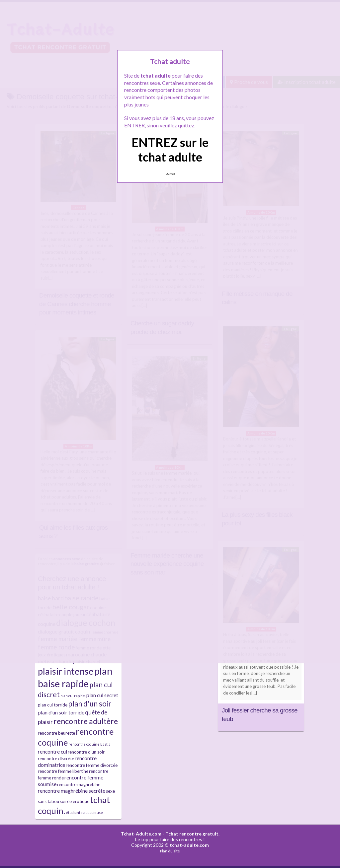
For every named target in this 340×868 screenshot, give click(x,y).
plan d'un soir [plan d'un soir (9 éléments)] (90, 704)
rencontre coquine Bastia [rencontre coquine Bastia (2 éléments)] (89, 744)
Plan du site (170, 851)
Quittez (170, 174)
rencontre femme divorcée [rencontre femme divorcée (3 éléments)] (92, 765)
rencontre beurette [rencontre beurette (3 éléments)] (56, 733)
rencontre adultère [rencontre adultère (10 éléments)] (86, 721)
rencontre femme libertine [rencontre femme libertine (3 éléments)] (63, 771)
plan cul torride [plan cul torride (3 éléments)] (53, 705)
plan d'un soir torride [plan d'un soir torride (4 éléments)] (61, 712)
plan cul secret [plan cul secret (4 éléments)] (102, 695)
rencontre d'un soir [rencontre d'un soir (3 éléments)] (86, 752)
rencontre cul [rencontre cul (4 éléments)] (52, 752)
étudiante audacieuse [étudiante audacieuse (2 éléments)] (84, 812)
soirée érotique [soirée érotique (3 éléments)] (75, 801)
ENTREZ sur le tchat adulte (170, 149)
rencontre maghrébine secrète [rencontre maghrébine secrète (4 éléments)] (72, 791)
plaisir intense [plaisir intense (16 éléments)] (66, 671)
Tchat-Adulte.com (141, 834)
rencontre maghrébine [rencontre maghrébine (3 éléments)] (79, 784)
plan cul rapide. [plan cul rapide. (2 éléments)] (73, 696)
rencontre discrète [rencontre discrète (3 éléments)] (56, 759)
